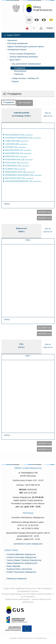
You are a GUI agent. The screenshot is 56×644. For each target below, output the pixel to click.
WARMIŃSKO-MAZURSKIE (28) (23, 175)
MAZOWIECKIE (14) (18, 153)
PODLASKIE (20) (17, 163)
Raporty (15, 81)
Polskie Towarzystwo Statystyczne (21, 572)
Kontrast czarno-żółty (44, 20)
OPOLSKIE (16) (16, 156)
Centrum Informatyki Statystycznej (21, 557)
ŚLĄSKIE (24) (15, 169)
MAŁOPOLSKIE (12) (18, 150)
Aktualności (12, 40)
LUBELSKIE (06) (16, 141)
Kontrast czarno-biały (36, 20)
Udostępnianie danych (17, 49)
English (50, 28)
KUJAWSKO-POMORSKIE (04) (23, 138)
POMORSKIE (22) (17, 166)
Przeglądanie (20, 68)
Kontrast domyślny (29, 20)
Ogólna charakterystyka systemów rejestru (26, 47)
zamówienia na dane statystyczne (28, 544)
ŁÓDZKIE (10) (15, 147)
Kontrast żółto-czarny (51, 20)
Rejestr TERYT (14, 35)
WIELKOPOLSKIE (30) (19, 178)
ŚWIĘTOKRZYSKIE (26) (20, 172)
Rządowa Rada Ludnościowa (19, 569)
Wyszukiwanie (20, 71)
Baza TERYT (15, 60)
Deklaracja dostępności (17, 579)
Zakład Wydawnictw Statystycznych (22, 563)
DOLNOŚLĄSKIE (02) (19, 135)
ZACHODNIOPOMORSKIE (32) (23, 181)
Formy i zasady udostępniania (22, 54)
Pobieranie (19, 74)
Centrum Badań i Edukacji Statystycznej (24, 560)
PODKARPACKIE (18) (19, 160)
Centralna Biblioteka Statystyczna (21, 554)
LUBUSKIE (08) (16, 144)
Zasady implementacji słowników (24, 57)
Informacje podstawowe (18, 43)
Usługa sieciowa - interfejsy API (25, 78)
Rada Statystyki (13, 566)
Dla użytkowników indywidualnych (26, 64)
